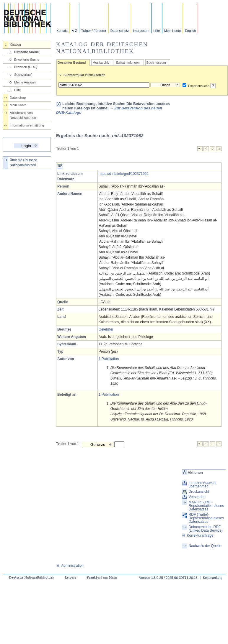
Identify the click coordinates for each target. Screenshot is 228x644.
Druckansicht (199, 492)
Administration (70, 566)
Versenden (197, 497)
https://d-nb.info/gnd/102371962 (124, 174)
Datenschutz (120, 31)
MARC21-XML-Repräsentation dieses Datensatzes (206, 506)
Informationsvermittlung (27, 125)
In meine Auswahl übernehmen (203, 484)
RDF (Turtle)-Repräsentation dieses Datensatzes (206, 518)
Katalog (15, 45)
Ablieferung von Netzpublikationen (23, 115)
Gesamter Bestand (72, 63)
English (190, 31)
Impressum (141, 31)
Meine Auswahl (25, 82)
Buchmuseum (156, 63)
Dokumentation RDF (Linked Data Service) (206, 529)
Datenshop (18, 98)
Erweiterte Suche (27, 60)
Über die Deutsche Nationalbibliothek (23, 162)
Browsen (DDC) (26, 67)
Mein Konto (173, 31)
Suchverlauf (23, 75)
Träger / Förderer (94, 31)
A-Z (74, 31)
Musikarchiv (101, 63)
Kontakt (62, 31)
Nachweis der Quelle (205, 546)
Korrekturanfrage (198, 535)
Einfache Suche (26, 52)
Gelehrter (106, 329)
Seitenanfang (213, 578)
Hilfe (157, 31)
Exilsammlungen (128, 63)
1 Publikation (109, 359)
